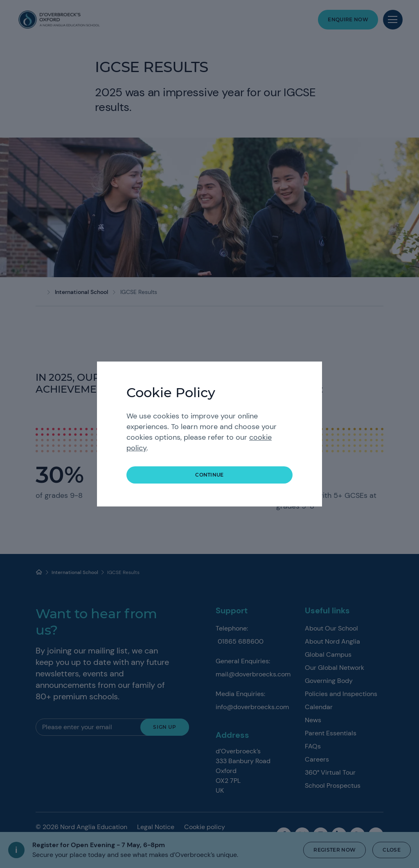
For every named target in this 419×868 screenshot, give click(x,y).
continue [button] (209, 475)
